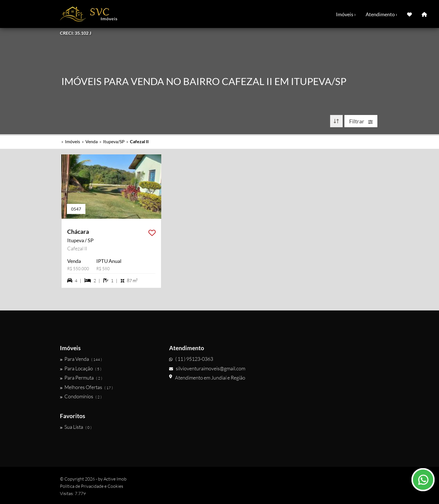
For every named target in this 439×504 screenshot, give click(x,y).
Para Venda (81, 359)
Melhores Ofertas (86, 387)
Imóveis (73, 141)
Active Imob (115, 479)
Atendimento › (381, 14)
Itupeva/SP (114, 141)
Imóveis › (346, 14)
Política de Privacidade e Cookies (92, 486)
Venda (92, 141)
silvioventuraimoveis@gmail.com (207, 368)
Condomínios (81, 396)
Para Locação (81, 368)
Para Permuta (81, 378)
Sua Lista (76, 427)
